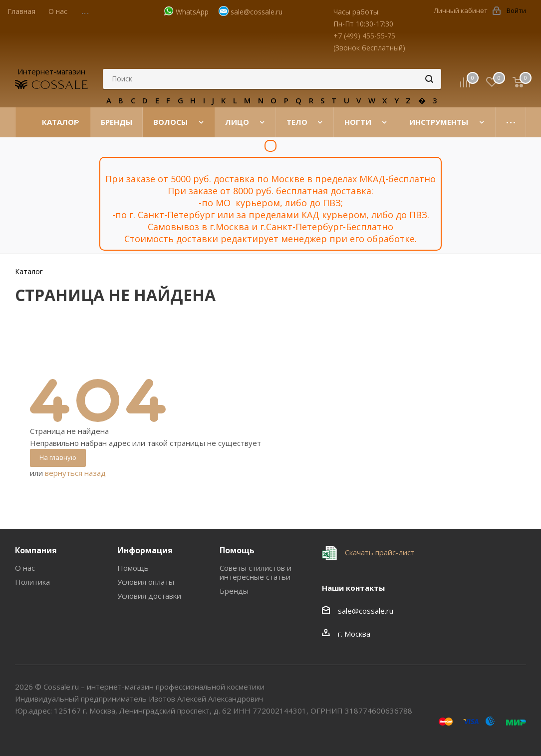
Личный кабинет (461, 10)
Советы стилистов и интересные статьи (256, 572)
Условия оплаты (146, 582)
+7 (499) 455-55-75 (364, 36)
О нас (25, 568)
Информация (145, 550)
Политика (32, 582)
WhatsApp (192, 12)
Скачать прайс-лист (379, 552)
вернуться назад (75, 473)
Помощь (133, 568)
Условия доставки (149, 596)
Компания (36, 550)
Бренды (234, 591)
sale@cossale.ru (257, 12)
